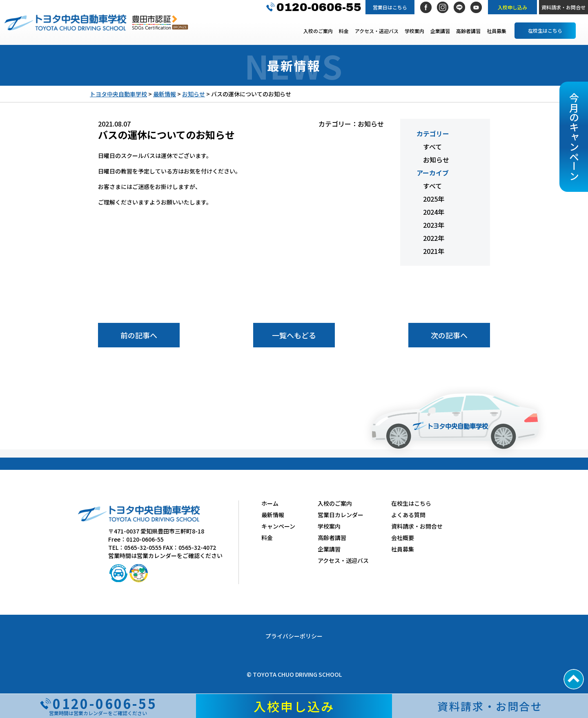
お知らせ (436, 160)
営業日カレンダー (341, 515)
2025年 (434, 199)
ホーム (270, 503)
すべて (432, 147)
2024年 (434, 212)
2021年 (434, 251)
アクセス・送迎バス (377, 31)
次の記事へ (449, 335)
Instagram (443, 7)
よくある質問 (408, 515)
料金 (344, 31)
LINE (459, 7)
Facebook (426, 7)
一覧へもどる (294, 335)
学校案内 (414, 31)
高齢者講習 (468, 31)
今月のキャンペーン (574, 137)
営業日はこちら (390, 7)
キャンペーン (278, 526)
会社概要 (403, 538)
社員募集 (497, 31)
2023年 (434, 225)
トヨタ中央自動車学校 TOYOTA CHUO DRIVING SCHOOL (65, 22)
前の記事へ (139, 335)
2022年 (434, 238)
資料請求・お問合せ (563, 7)
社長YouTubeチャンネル (476, 7)
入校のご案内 (318, 31)
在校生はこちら (545, 30)
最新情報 (273, 515)
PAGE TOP (574, 679)
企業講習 (440, 31)
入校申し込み (512, 7)
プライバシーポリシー (294, 636)
